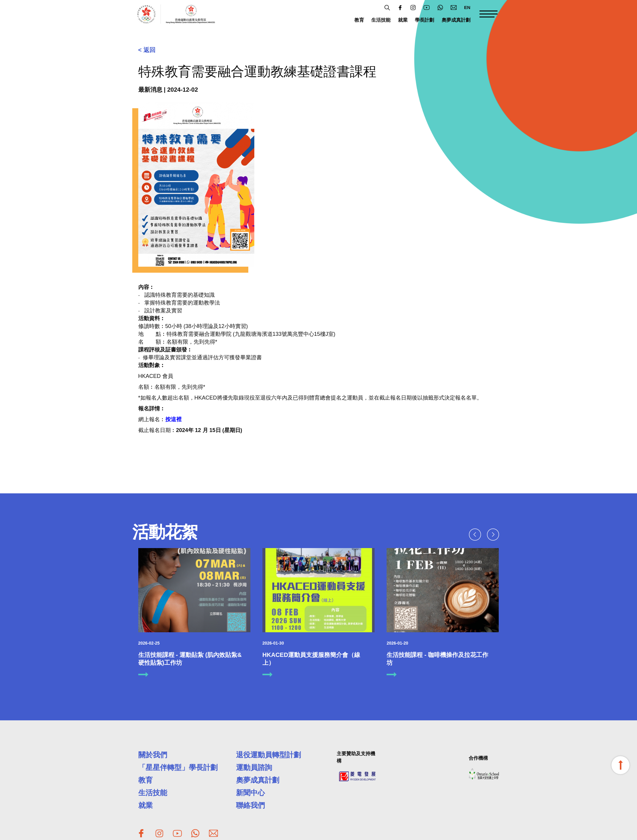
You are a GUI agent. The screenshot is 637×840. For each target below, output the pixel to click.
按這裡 (173, 419)
